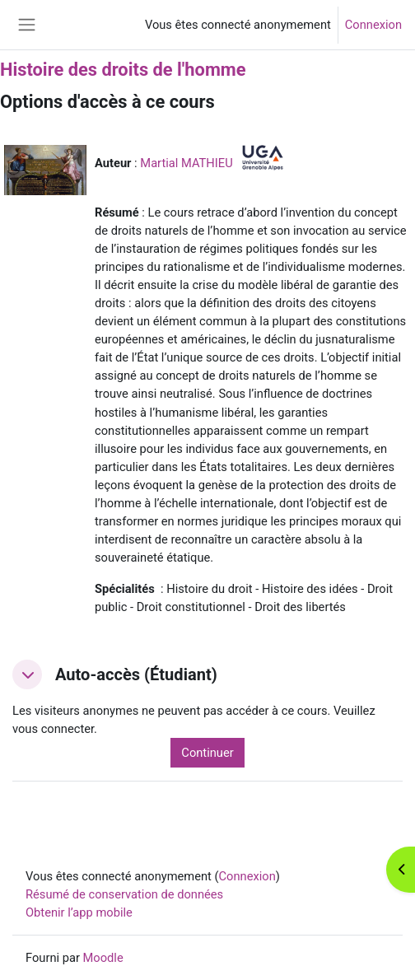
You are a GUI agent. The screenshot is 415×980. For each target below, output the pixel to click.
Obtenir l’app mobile (79, 912)
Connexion (373, 25)
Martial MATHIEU (186, 163)
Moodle (103, 958)
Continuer (207, 753)
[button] (27, 674)
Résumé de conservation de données (124, 894)
